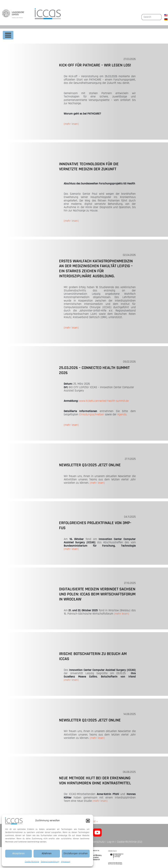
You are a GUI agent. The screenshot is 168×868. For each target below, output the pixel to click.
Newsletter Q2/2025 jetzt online (90, 720)
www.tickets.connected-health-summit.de (104, 401)
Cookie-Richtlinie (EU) (130, 842)
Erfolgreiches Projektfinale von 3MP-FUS (95, 525)
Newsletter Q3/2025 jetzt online (90, 465)
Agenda (122, 414)
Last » (94, 821)
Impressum (66, 862)
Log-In (111, 842)
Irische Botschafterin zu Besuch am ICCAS (93, 656)
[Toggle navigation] (8, 35)
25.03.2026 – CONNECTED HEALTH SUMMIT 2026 (94, 370)
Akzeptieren (19, 853)
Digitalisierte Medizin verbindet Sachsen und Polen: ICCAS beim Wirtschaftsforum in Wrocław (97, 594)
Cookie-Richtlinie (32, 862)
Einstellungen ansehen (76, 853)
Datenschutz (97, 842)
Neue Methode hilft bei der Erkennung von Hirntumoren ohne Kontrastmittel (95, 781)
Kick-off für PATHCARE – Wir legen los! (95, 65)
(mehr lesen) (71, 124)
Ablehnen (47, 853)
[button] (88, 821)
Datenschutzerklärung (50, 862)
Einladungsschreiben (92, 414)
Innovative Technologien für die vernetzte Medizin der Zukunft (89, 167)
